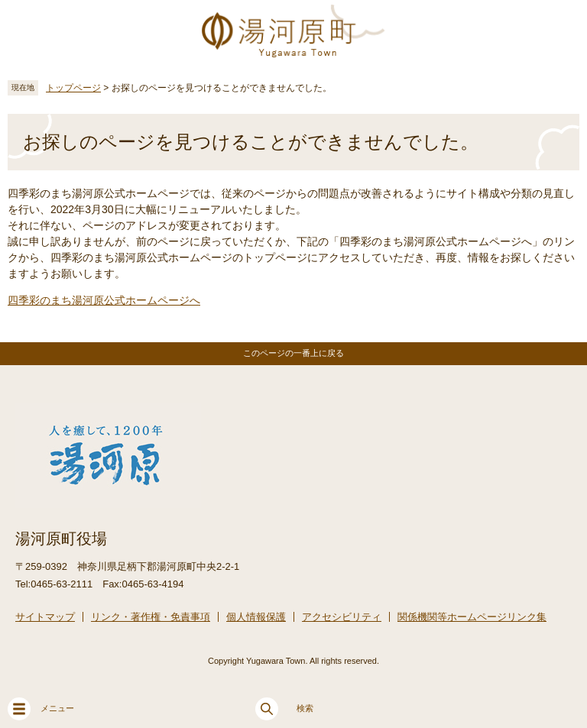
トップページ (73, 88)
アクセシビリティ (342, 617)
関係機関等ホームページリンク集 (472, 617)
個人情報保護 (256, 617)
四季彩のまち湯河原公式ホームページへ (104, 300)
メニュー (41, 709)
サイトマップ (45, 617)
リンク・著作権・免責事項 (151, 617)
